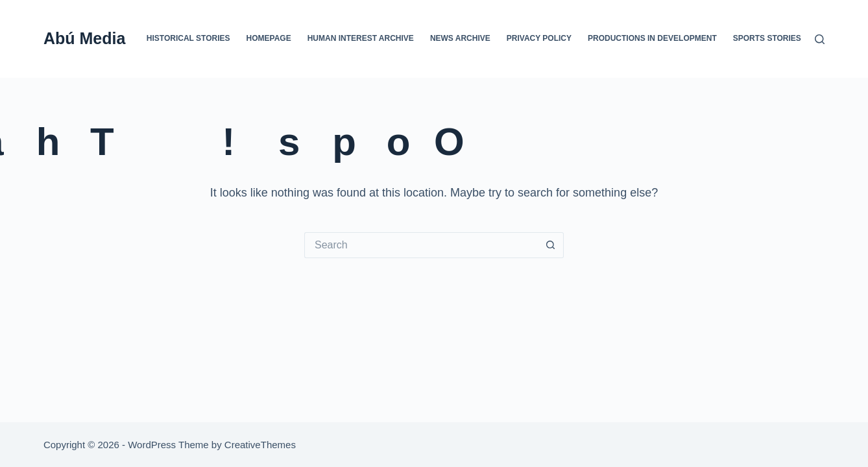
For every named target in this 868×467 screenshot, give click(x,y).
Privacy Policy (539, 38)
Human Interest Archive (361, 38)
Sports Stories (767, 38)
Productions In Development (652, 38)
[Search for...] (421, 245)
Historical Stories (188, 38)
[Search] (820, 39)
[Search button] (551, 245)
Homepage (269, 38)
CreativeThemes (260, 445)
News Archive (460, 38)
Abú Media (84, 38)
